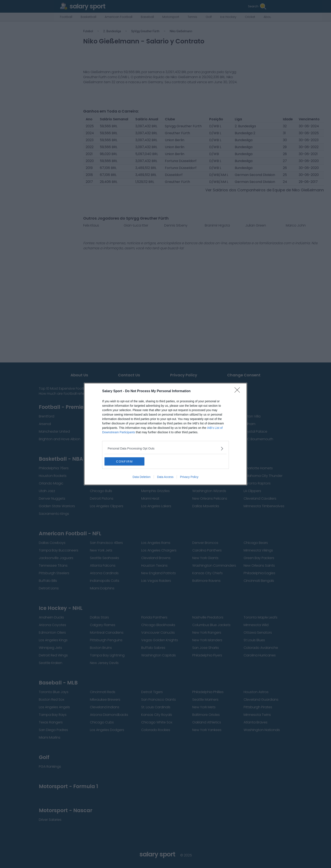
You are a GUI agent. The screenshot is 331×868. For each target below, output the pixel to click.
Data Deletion (142, 477)
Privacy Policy (189, 477)
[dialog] (165, 434)
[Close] (239, 391)
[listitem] (165, 449)
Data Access (165, 477)
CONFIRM (124, 462)
